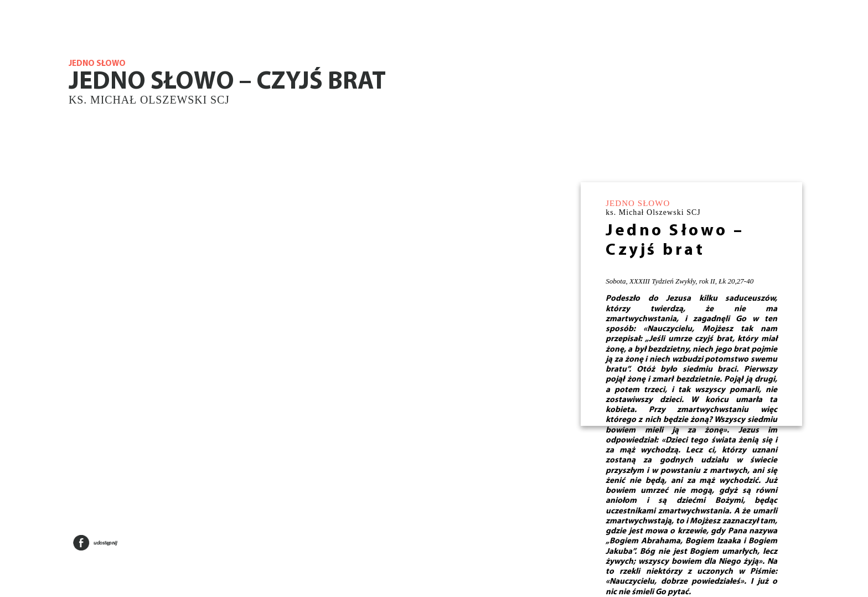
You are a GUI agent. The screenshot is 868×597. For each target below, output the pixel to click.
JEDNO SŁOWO (638, 203)
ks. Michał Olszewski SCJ (149, 100)
